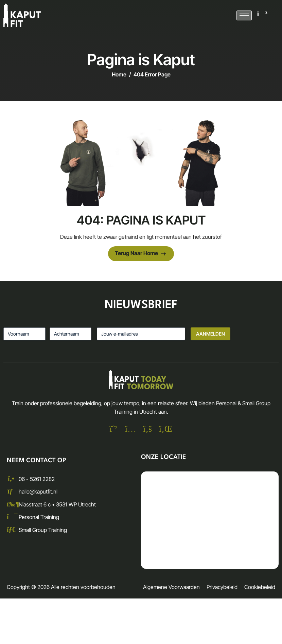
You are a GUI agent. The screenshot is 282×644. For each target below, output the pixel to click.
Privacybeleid (222, 587)
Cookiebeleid (260, 587)
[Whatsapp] (113, 430)
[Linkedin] (164, 430)
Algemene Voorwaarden (171, 587)
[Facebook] (147, 430)
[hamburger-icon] (244, 15)
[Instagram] (130, 430)
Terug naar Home (141, 254)
